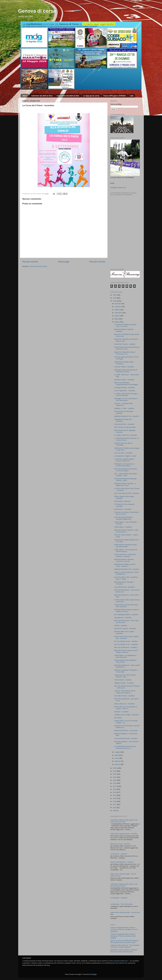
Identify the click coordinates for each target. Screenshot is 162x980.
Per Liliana (118, 718)
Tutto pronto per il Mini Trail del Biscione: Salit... (125, 676)
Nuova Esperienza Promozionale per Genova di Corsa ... (127, 348)
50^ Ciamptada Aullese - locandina (126, 615)
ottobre (117, 310)
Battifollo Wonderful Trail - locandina (127, 569)
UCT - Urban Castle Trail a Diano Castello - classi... (126, 475)
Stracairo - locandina (121, 712)
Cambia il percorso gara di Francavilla (123, 444)
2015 (115, 792)
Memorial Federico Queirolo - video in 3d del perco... (126, 531)
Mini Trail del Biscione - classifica (126, 647)
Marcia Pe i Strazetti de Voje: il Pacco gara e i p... (125, 353)
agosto (117, 316)
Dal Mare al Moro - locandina (124, 380)
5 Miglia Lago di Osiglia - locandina (126, 715)
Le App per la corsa (91, 96)
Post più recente (30, 262)
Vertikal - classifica (121, 626)
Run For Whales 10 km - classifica (126, 641)
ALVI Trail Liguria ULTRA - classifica (127, 493)
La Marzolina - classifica (119, 854)
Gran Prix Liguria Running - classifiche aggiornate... (124, 518)
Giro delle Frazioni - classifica (124, 696)
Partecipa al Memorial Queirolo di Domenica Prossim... (126, 371)
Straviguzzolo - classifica (123, 618)
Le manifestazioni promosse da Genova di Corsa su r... (125, 747)
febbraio (118, 761)
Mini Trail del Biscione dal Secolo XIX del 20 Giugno (126, 470)
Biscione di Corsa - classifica (120, 844)
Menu (25, 96)
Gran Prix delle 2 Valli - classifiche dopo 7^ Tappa (126, 578)
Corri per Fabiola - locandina (124, 367)
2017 (115, 786)
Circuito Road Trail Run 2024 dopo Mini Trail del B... (126, 606)
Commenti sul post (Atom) (38, 266)
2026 (115, 295)
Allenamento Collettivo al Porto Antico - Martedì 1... (125, 565)
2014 (115, 795)
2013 (115, 798)
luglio (117, 319)
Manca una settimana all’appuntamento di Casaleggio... (127, 384)
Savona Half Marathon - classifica (122, 862)
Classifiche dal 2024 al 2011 (68, 96)
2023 (115, 768)
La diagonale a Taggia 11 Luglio (125, 456)
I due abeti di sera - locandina (124, 587)
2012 (115, 801)
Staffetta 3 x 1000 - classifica (124, 408)
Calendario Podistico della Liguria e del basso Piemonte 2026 (124, 821)
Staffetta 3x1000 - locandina (124, 683)
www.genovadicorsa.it (121, 961)
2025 (115, 298)
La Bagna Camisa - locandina (124, 387)
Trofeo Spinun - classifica (123, 527)
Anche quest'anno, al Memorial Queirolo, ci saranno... (125, 555)
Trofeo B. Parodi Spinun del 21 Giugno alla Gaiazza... (125, 692)
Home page (64, 262)
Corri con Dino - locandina (123, 453)
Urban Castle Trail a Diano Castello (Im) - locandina (126, 637)
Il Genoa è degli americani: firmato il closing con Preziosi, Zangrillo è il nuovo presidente (124, 929)
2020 (115, 777)
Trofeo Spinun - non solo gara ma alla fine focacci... (126, 551)
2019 (115, 780)
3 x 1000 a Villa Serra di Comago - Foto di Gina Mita (126, 395)
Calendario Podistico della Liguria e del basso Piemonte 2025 (124, 885)
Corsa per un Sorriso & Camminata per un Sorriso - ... (126, 513)
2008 (115, 811)
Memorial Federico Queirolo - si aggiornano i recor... (125, 484)
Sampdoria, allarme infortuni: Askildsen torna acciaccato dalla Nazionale (124, 951)
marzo (117, 758)
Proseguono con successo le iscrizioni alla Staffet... (124, 465)
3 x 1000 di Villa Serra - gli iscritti (126, 435)
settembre (118, 313)
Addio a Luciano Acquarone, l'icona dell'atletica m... (126, 573)
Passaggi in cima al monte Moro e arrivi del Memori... (126, 399)
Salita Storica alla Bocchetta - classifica (124, 834)
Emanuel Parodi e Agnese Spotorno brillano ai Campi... (127, 611)
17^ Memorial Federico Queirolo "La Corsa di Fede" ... (127, 439)
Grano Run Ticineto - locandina (125, 629)
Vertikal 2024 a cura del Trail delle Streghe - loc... (126, 722)
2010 (115, 808)
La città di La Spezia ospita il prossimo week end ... (124, 460)
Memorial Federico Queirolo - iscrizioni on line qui (124, 560)
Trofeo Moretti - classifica (123, 680)
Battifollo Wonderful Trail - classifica (127, 416)
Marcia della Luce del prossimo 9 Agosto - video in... (126, 708)
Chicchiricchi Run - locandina (124, 424)
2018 (115, 783)
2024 (115, 301)
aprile (117, 755)
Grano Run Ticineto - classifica (125, 344)
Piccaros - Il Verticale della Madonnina (123, 404)
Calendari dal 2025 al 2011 (42, 96)
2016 (115, 789)
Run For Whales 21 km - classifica (126, 644)
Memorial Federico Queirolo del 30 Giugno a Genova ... (126, 651)
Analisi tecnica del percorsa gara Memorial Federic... (126, 546)
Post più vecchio (97, 262)
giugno (117, 322)
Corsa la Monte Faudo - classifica (126, 738)
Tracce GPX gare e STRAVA (114, 96)
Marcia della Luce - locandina (124, 704)
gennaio (118, 764)
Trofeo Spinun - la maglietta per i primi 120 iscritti (126, 656)
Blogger (94, 974)
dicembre (118, 304)
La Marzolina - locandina (119, 898)
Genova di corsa (37, 11)
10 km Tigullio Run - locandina (125, 391)
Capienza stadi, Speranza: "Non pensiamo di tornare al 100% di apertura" (125, 946)
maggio (117, 752)
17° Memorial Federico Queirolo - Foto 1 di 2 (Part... (126, 325)
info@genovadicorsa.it (118, 188)
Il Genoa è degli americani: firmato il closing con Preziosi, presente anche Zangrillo (123, 936)
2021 (115, 774)
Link (132, 96)
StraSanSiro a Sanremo (123, 501)
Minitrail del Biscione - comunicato (126, 731)
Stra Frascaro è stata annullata (125, 427)
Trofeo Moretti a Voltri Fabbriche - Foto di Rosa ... (126, 661)
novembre (118, 307)
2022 (115, 771)
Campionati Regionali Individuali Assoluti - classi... (125, 480)
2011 (115, 804)
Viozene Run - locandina (123, 509)
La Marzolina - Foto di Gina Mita (121, 904)
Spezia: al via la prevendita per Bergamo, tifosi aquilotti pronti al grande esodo (125, 942)
